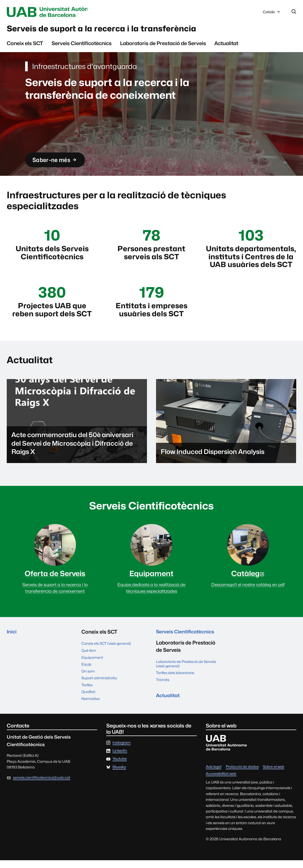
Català (272, 13)
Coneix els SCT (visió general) (106, 651)
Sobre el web (274, 775)
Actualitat (226, 46)
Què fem (89, 658)
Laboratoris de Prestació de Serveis (163, 46)
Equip (86, 672)
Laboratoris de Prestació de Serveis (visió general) (186, 672)
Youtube (120, 767)
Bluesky (119, 775)
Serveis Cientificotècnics (82, 46)
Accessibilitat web (221, 782)
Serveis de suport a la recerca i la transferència (116, 30)
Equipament (92, 665)
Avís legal (214, 775)
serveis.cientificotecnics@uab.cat (42, 785)
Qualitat (88, 700)
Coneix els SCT (25, 46)
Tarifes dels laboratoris (175, 681)
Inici (12, 640)
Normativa (91, 706)
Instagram (122, 750)
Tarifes (87, 693)
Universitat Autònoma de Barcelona (55, 12)
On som (88, 679)
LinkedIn (120, 758)
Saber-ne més (57, 163)
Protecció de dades (242, 775)
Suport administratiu (99, 686)
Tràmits (163, 688)
